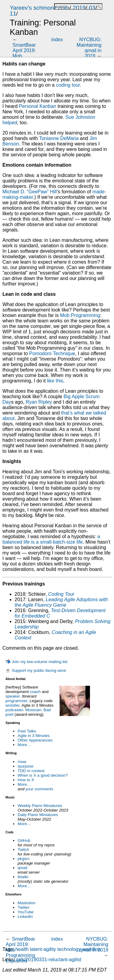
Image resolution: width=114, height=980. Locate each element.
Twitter (24, 907)
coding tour (68, 85)
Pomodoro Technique (52, 353)
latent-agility (43, 949)
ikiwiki (23, 877)
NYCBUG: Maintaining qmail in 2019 (89, 48)
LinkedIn (25, 917)
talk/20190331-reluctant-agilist (49, 960)
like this (55, 381)
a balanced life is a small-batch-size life (51, 539)
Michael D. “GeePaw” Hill (30, 192)
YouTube (26, 912)
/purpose (26, 766)
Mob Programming (80, 315)
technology (69, 949)
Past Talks (27, 731)
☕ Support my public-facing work (36, 670)
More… (24, 745)
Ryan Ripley (39, 402)
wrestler (12, 705)
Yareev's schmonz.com (40, 8)
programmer (16, 701)
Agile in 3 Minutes (34, 736)
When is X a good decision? (43, 775)
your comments (39, 789)
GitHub (24, 840)
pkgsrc (24, 859)
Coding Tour (61, 594)
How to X (26, 780)
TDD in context (31, 771)
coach (35, 692)
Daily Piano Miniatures (38, 815)
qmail (22, 868)
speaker (13, 696)
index (57, 40)
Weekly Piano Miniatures (40, 806)
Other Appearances (35, 740)
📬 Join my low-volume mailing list (36, 662)
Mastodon (27, 903)
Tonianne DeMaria (59, 138)
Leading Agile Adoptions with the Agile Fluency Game (61, 602)
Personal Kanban (38, 106)
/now (22, 762)
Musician (33, 710)
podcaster (14, 710)
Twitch (23, 850)
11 (13, 13)
